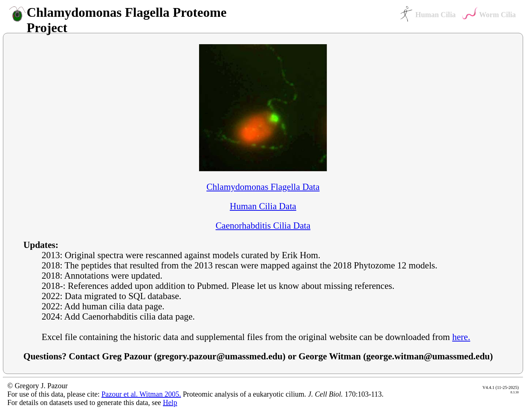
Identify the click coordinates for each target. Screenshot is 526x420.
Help (170, 402)
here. (461, 337)
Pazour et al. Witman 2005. (141, 394)
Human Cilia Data (263, 206)
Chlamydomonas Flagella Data (263, 187)
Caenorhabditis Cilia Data (263, 226)
